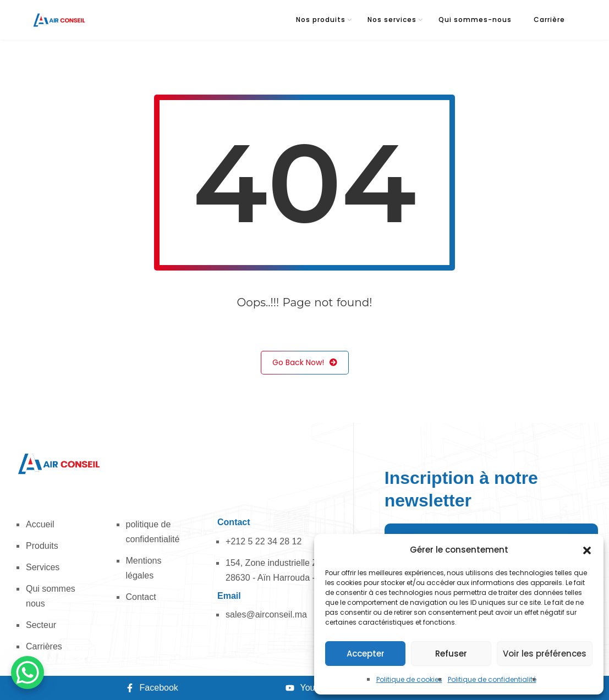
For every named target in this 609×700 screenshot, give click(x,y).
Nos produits (321, 20)
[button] (587, 550)
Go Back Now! (305, 363)
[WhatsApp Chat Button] (28, 673)
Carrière (549, 20)
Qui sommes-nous (475, 20)
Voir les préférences (545, 654)
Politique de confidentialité (492, 679)
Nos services (392, 20)
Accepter (366, 654)
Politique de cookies (409, 679)
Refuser (451, 654)
